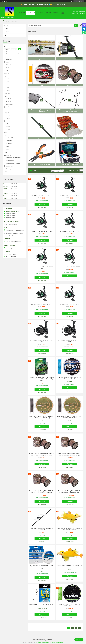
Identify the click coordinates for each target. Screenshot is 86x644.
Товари (30, 13)
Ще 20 (7, 74)
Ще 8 (7, 152)
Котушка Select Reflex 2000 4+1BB (70, 195)
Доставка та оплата (53, 13)
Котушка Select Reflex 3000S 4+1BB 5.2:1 (42, 304)
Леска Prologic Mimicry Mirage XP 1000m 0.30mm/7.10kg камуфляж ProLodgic (70, 492)
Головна (22, 13)
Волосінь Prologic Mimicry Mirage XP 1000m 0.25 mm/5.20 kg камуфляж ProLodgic (42, 454)
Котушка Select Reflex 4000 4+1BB (70, 304)
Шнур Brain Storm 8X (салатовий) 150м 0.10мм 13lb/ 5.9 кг (70, 605)
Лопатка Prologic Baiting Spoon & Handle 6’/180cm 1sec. (42, 529)
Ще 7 (7, 133)
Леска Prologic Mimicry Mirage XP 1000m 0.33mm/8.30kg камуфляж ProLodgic (70, 454)
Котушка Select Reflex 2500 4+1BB (70, 231)
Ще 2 (7, 172)
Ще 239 (8, 93)
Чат (79, 640)
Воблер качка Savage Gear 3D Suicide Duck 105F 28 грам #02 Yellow (70, 529)
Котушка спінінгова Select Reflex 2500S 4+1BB (42, 268)
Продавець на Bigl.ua (43, 641)
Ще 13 (7, 113)
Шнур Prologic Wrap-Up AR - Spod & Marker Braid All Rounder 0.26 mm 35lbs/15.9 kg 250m (42, 379)
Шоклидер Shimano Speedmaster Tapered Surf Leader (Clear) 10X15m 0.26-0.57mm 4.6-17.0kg (42, 567)
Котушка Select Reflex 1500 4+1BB (42, 195)
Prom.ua (51, 639)
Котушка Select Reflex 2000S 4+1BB (42, 231)
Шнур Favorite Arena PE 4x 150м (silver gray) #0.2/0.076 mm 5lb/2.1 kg (70, 417)
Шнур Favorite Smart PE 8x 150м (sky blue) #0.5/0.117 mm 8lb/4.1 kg (70, 378)
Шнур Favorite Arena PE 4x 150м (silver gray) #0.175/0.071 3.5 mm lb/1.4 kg (42, 417)
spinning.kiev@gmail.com (13, 212)
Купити (43, 204)
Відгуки (6, 35)
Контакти (40, 13)
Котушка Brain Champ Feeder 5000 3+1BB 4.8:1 (42, 341)
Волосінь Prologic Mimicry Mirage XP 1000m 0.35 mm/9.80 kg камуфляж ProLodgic (42, 492)
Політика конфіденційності (57, 642)
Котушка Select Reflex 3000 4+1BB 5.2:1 (70, 267)
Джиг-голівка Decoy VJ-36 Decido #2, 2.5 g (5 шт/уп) (42, 605)
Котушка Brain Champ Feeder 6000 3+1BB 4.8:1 (70, 341)
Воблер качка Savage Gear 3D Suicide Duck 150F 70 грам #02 (70, 566)
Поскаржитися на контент (43, 642)
